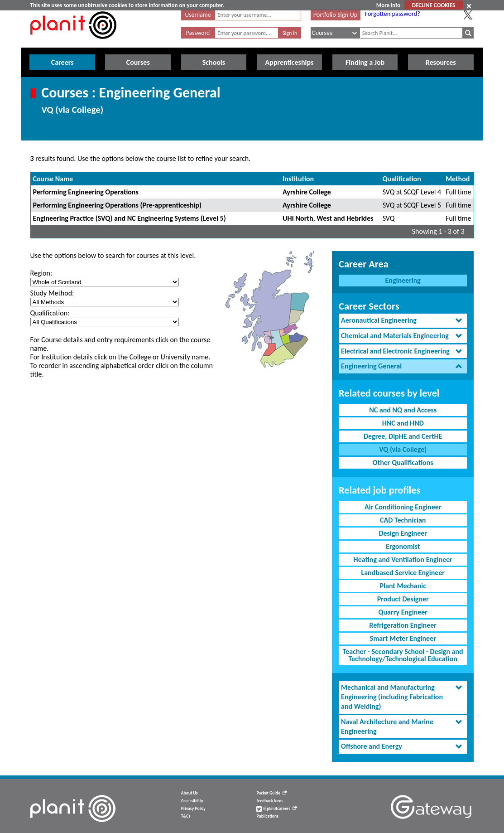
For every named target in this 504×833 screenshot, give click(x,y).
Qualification (402, 179)
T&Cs (186, 816)
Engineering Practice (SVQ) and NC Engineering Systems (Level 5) (130, 218)
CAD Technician (403, 520)
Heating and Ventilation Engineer (403, 559)
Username (198, 15)
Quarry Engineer (403, 612)
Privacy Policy (193, 809)
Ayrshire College (307, 192)
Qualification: (50, 313)
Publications (267, 816)
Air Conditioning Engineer (403, 507)
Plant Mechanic (403, 586)
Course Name (53, 179)
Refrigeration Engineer (403, 625)
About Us (190, 793)
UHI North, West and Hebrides (328, 218)
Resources (441, 62)
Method (458, 179)
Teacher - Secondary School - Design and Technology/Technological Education (403, 655)
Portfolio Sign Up (336, 15)
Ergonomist (403, 546)
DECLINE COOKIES (434, 5)
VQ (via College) (403, 449)
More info (388, 5)
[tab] (403, 321)
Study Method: (52, 293)
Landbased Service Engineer (403, 573)
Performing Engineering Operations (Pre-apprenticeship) (118, 205)
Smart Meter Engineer (403, 638)
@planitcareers (277, 809)
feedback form (269, 801)
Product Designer (403, 599)
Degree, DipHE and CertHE (403, 436)
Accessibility (192, 801)
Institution (298, 179)
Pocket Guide (271, 793)
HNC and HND (403, 423)
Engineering (403, 280)
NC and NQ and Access (403, 410)
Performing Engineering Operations (86, 192)
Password (198, 33)
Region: (41, 273)
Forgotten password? (393, 14)
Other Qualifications (403, 463)
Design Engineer (403, 533)
